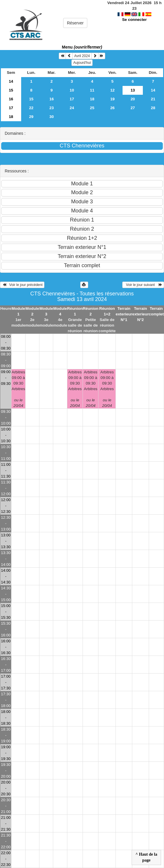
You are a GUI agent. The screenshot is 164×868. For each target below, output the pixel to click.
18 (92, 99)
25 (92, 108)
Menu (82, 47)
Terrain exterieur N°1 (124, 314)
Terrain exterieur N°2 (140, 314)
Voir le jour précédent (22, 285)
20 (133, 99)
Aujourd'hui (82, 63)
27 (133, 108)
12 (112, 90)
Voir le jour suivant (143, 285)
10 (72, 90)
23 (52, 108)
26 (112, 108)
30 (52, 117)
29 (31, 117)
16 (11, 99)
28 (153, 108)
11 (92, 90)
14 (11, 81)
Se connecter (134, 14)
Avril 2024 (82, 56)
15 (11, 90)
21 (153, 99)
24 (72, 108)
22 (31, 108)
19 (112, 99)
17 (72, 99)
